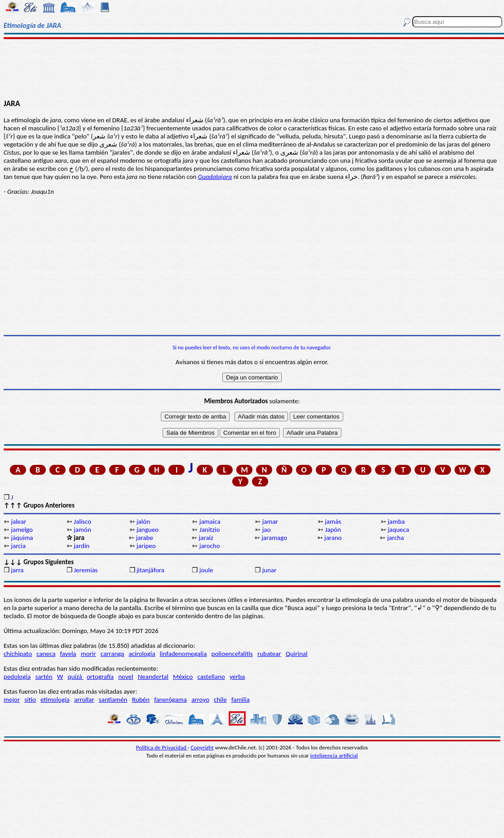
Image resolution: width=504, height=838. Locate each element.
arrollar (84, 700)
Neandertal (153, 677)
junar (270, 570)
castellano (211, 677)
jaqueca (398, 530)
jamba (396, 522)
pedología (17, 677)
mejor (12, 700)
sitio (30, 700)
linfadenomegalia (183, 654)
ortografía (100, 677)
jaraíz (206, 538)
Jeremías (86, 570)
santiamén (113, 700)
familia (241, 700)
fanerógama (170, 700)
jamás (333, 522)
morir (88, 654)
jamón (82, 530)
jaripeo (146, 546)
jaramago (274, 538)
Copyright (202, 747)
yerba (237, 677)
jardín (82, 546)
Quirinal (297, 654)
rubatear (269, 654)
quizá (76, 677)
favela (68, 654)
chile (220, 700)
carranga (113, 654)
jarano (333, 538)
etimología (55, 700)
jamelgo (22, 530)
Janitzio (210, 530)
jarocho (210, 546)
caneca (46, 654)
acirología (142, 654)
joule (206, 570)
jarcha (396, 538)
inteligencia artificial (334, 756)
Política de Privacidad (162, 747)
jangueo (148, 530)
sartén (44, 677)
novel (126, 677)
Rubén (141, 700)
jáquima (22, 538)
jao (267, 530)
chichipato (18, 654)
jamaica (210, 522)
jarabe (145, 538)
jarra (17, 570)
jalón (143, 522)
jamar (270, 522)
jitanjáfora (150, 570)
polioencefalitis (232, 654)
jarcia (18, 546)
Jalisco (82, 522)
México (183, 677)
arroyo (200, 700)
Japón (333, 530)
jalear (18, 522)
